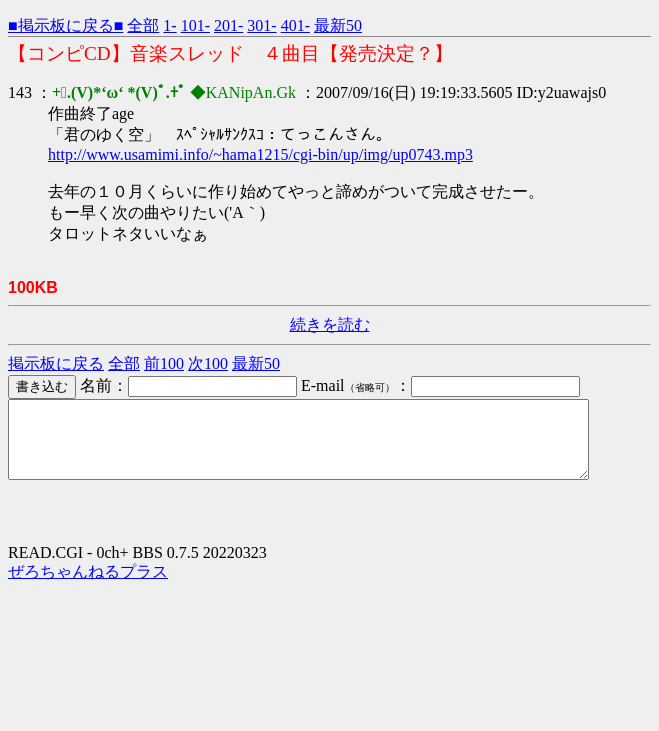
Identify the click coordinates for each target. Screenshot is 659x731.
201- (228, 25)
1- (169, 25)
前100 (164, 363)
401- (295, 25)
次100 (208, 363)
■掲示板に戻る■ (65, 25)
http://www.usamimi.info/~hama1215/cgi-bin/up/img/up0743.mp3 (260, 154)
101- (195, 25)
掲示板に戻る (56, 363)
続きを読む (330, 324)
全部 (143, 25)
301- (261, 25)
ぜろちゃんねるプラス (88, 586)
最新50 (338, 25)
